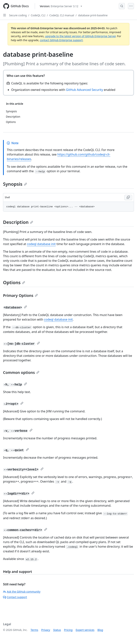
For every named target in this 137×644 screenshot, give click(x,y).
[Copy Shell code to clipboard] (128, 197)
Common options (21, 372)
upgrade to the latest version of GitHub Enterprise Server (80, 36)
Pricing (68, 630)
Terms (34, 630)
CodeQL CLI (38, 15)
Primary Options (20, 295)
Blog (100, 630)
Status (57, 630)
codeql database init (41, 244)
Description (18, 222)
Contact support (15, 597)
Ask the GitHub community (22, 592)
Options (14, 282)
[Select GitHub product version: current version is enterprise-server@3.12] (61, 6)
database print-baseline (93, 15)
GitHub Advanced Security (84, 90)
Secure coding (18, 15)
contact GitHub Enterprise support (61, 40)
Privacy (46, 630)
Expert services (85, 630)
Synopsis (15, 184)
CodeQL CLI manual (62, 15)
